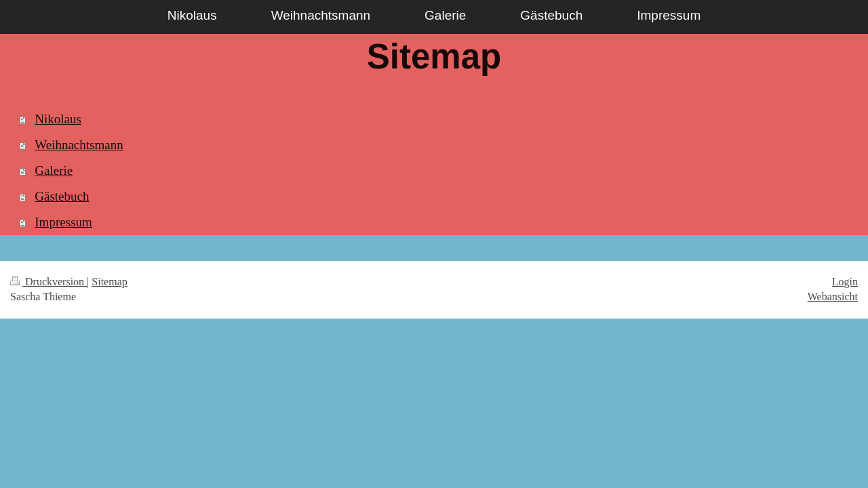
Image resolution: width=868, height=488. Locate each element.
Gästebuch (62, 196)
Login (845, 282)
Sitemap (109, 282)
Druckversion (48, 282)
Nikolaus (58, 119)
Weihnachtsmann (79, 145)
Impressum (63, 222)
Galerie (54, 170)
